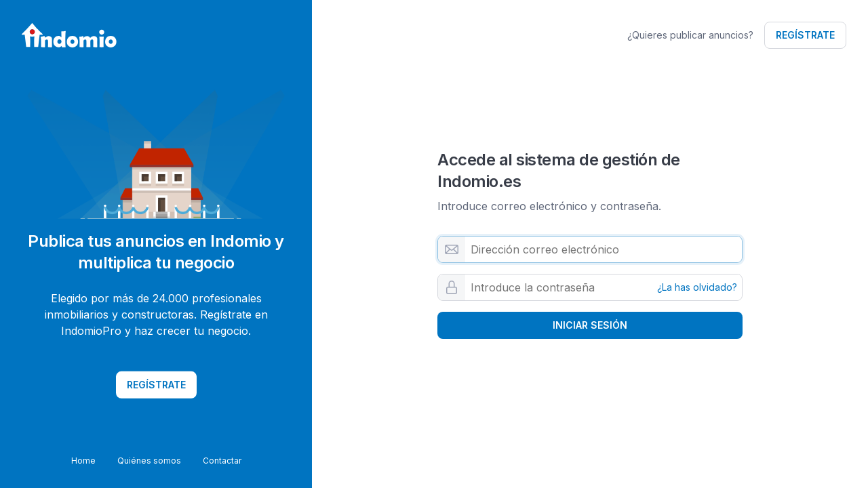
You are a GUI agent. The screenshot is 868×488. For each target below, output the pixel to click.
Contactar (222, 461)
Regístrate (805, 35)
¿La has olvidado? (697, 287)
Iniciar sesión (590, 325)
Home (83, 461)
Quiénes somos (149, 461)
